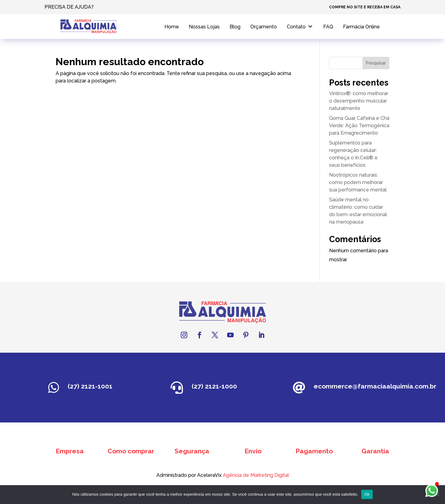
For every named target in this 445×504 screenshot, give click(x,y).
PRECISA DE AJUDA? (69, 7)
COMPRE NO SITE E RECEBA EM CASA (365, 7)
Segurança (192, 451)
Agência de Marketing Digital (227, 475)
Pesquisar (376, 63)
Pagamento (314, 451)
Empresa (70, 451)
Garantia (375, 451)
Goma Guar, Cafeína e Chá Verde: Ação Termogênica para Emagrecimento (359, 126)
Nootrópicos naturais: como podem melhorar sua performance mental (358, 182)
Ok (367, 494)
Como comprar (131, 451)
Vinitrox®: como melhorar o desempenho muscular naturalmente (359, 101)
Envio (253, 451)
